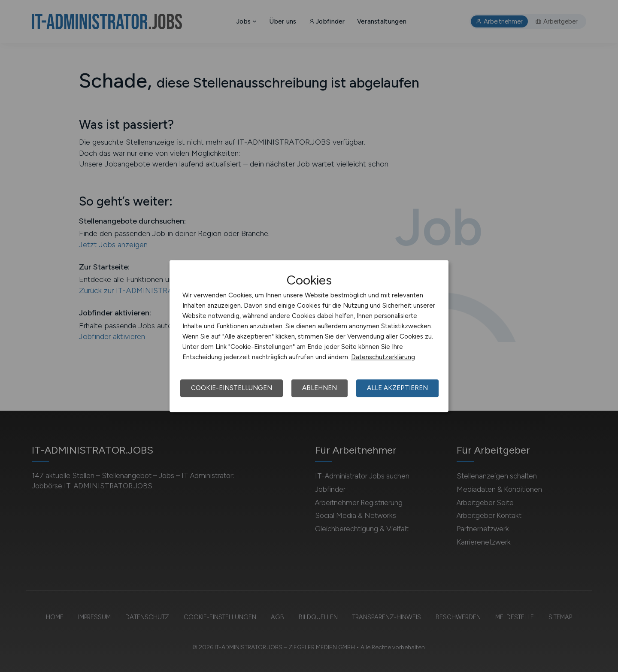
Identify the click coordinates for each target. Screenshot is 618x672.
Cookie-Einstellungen (232, 388)
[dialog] (309, 336)
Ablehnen (320, 388)
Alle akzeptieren (397, 388)
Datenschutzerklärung (383, 357)
